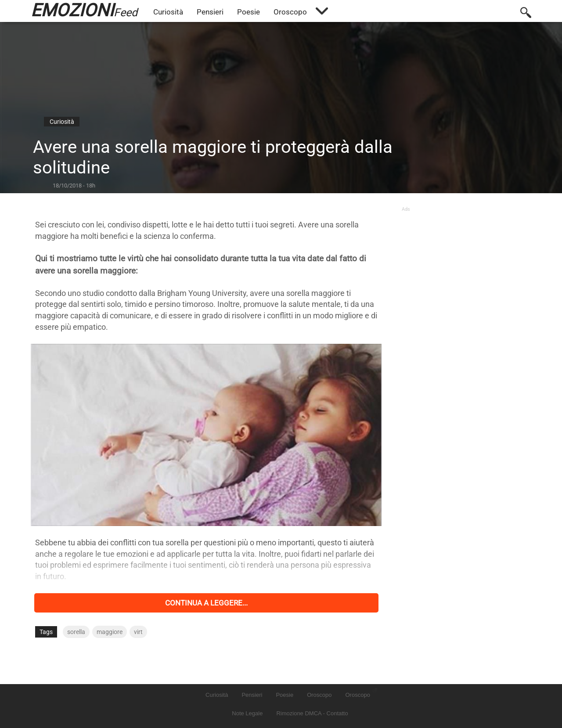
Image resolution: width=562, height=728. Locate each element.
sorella (76, 632)
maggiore (110, 632)
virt (138, 632)
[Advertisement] (464, 267)
